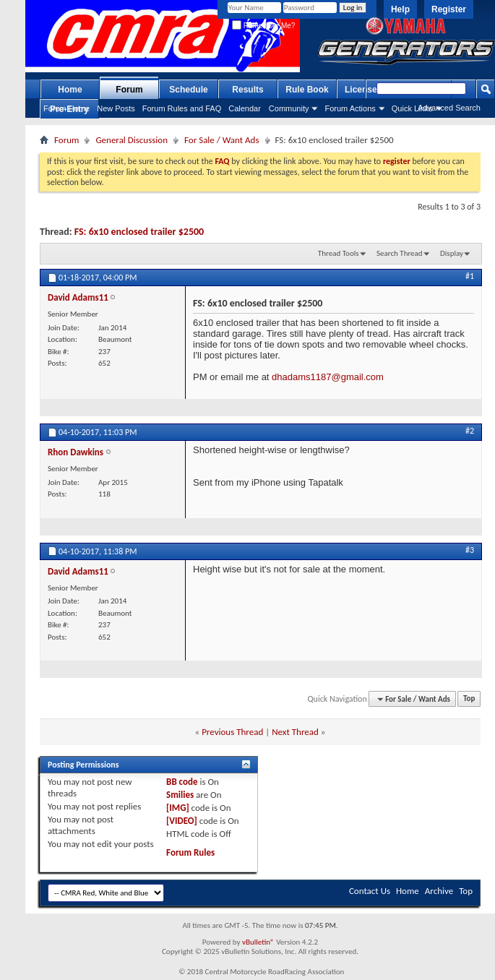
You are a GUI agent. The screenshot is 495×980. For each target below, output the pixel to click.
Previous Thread (232, 732)
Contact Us (370, 891)
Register (449, 9)
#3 (470, 550)
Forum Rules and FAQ (182, 108)
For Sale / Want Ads (221, 140)
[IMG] (178, 808)
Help (400, 9)
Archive (439, 891)
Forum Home (66, 108)
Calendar (245, 108)
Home (70, 90)
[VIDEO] (182, 821)
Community (289, 108)
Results (247, 90)
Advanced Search (449, 108)
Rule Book (307, 90)
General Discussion (132, 140)
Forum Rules (190, 852)
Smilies (180, 795)
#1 (470, 276)
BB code (182, 782)
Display (452, 253)
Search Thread (400, 253)
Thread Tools (339, 253)
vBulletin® (258, 942)
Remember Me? (263, 26)
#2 (470, 431)
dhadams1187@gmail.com (328, 377)
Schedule (188, 90)
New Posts (116, 108)
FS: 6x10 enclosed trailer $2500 (139, 232)
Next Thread (295, 732)
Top (469, 699)
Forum (129, 90)
